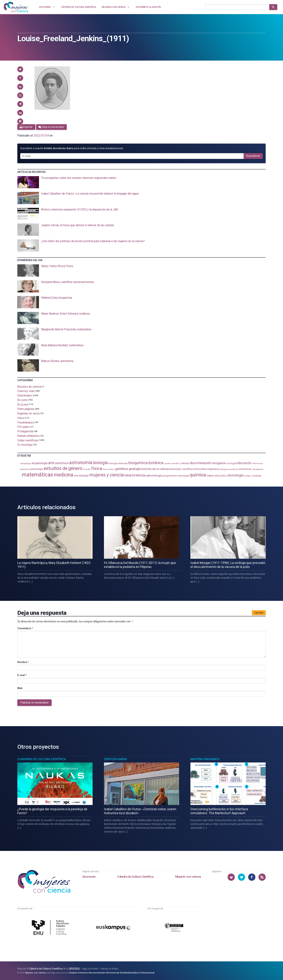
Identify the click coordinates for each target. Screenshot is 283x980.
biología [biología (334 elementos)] (100, 463)
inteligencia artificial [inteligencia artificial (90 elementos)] (229, 469)
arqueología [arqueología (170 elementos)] (39, 463)
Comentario (25, 628)
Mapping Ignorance (205, 759)
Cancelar (259, 613)
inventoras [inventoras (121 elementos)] (245, 469)
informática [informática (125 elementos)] (200, 469)
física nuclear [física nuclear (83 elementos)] (109, 469)
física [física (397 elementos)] (97, 468)
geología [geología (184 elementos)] (135, 469)
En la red (23, 404)
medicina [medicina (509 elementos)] (63, 475)
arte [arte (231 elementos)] (51, 463)
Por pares (23, 427)
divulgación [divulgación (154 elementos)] (219, 463)
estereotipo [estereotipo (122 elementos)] (36, 469)
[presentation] (141, 182)
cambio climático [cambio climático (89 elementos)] (172, 464)
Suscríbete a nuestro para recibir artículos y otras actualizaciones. (72, 148)
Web (20, 688)
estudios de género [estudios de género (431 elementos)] (63, 468)
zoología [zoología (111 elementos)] (257, 476)
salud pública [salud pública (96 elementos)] (221, 476)
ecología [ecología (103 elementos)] (231, 463)
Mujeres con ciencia (188, 877)
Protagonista (25, 431)
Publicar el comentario (34, 703)
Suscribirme (253, 156)
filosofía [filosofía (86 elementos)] (87, 469)
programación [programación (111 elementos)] (170, 476)
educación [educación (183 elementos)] (244, 463)
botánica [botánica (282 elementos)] (156, 463)
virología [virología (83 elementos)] (248, 476)
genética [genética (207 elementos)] (121, 469)
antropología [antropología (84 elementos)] (25, 464)
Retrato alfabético (29, 436)
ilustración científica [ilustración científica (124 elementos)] (181, 469)
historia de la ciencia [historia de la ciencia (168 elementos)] (155, 469)
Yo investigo (25, 445)
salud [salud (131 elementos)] (210, 476)
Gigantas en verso (29, 413)
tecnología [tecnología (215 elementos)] (236, 475)
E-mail (22, 675)
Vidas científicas (28, 440)
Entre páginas (26, 409)
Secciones (89, 877)
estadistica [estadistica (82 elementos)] (24, 469)
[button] (20, 69)
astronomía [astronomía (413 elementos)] (81, 463)
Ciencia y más (26, 391)
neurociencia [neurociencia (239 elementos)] (135, 475)
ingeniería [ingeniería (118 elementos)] (213, 469)
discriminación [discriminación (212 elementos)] (200, 463)
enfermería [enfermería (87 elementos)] (257, 464)
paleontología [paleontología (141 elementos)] (154, 476)
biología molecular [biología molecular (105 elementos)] (118, 463)
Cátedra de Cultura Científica (135, 877)
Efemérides (25, 396)
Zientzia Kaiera (115, 759)
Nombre (23, 662)
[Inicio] (16, 7)
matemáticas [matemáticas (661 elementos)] (37, 475)
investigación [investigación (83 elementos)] (258, 469)
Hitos (21, 418)
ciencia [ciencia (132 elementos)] (185, 463)
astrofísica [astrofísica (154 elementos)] (62, 463)
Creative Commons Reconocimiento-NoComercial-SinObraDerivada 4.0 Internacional (112, 973)
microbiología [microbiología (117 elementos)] (81, 476)
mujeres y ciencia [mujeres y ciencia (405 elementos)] (107, 475)
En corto (22, 400)
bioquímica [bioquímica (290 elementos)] (138, 463)
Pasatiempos (26, 422)
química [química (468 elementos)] (198, 475)
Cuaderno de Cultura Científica (42, 759)
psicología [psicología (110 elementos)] (183, 476)
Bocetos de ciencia (29, 386)
